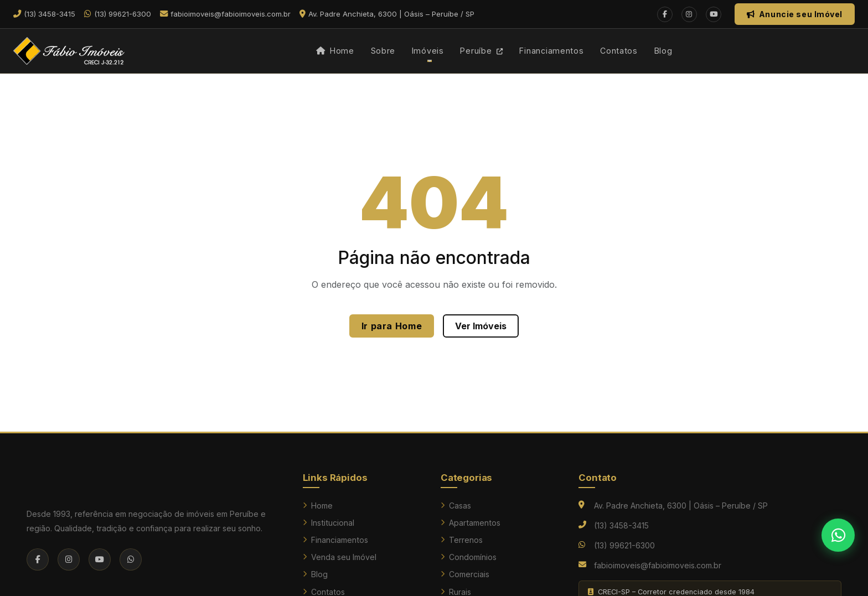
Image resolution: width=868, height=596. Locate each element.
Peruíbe (482, 51)
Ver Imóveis (481, 326)
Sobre (383, 51)
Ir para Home (392, 326)
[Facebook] (665, 14)
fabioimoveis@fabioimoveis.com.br (658, 565)
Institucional (329, 523)
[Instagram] (689, 14)
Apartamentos (471, 523)
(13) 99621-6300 (624, 545)
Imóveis (428, 51)
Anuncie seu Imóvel (795, 14)
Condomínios (469, 557)
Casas (456, 506)
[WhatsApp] (131, 559)
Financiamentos (551, 51)
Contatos (619, 51)
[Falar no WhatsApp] (838, 535)
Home (335, 51)
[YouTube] (714, 14)
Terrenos (462, 540)
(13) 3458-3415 (621, 525)
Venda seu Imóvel (340, 557)
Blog (663, 51)
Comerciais (465, 574)
